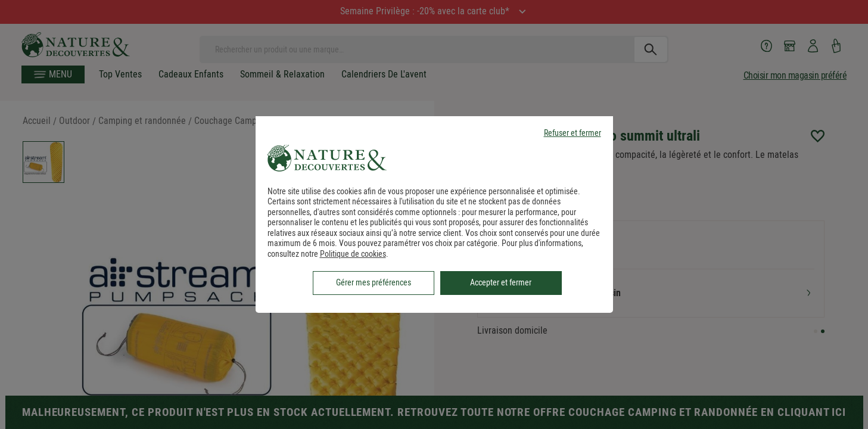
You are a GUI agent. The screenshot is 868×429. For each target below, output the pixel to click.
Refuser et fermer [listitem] (573, 133)
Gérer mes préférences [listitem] (374, 282)
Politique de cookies (353, 254)
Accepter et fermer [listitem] (501, 282)
